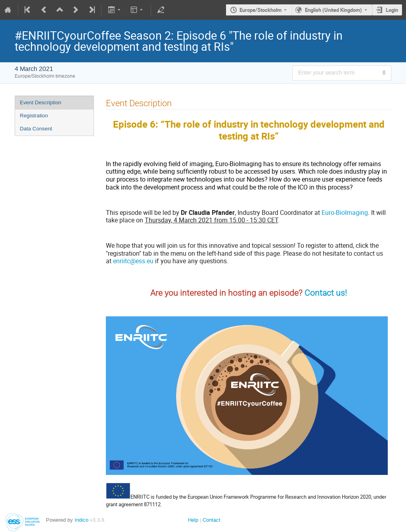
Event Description (40, 102)
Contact (212, 520)
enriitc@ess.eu (133, 261)
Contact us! (326, 293)
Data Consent (36, 129)
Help (193, 520)
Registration (34, 116)
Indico (81, 520)
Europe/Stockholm (260, 10)
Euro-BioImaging (345, 212)
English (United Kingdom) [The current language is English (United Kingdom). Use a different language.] (333, 10)
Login (392, 10)
